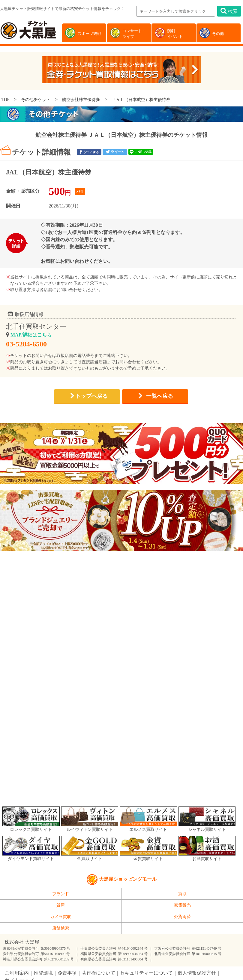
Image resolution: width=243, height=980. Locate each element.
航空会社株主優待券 (81, 100)
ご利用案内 (17, 973)
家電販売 (182, 905)
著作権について (98, 973)
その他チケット (36, 100)
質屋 (61, 905)
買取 (182, 894)
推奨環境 (43, 973)
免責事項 (67, 973)
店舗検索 (61, 928)
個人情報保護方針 (197, 973)
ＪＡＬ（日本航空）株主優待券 (141, 100)
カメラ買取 (61, 917)
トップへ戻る (91, 396)
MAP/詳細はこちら (31, 335)
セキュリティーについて (146, 973)
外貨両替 (182, 917)
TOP (5, 100)
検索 (229, 11)
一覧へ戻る (160, 396)
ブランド (61, 894)
